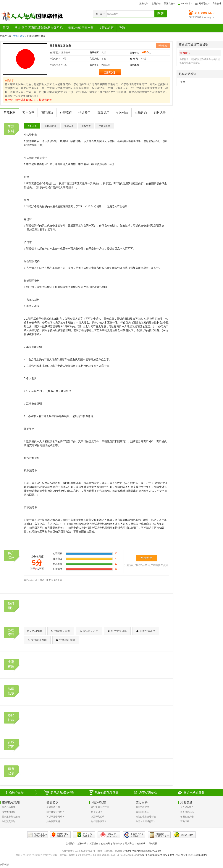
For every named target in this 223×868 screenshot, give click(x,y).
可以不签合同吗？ (55, 817)
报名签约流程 (9, 812)
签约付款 (122, 113)
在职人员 (32, 126)
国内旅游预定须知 (11, 817)
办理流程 (66, 113)
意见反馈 (156, 4)
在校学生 (86, 126)
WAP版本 (186, 4)
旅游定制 (144, 4)
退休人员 (69, 126)
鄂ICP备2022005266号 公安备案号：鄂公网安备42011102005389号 (173, 855)
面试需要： (95, 65)
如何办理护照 (142, 807)
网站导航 (203, 4)
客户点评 (28, 113)
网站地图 (153, 844)
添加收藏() (163, 46)
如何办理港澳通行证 (146, 817)
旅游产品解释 (9, 807)
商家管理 (217, 4)
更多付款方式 (187, 812)
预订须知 (47, 113)
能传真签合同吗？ (55, 812)
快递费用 (85, 113)
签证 (22, 36)
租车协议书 (97, 812)
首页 (16, 36)
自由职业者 (51, 126)
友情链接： (6, 864)
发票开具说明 (98, 817)
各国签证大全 (187, 817)
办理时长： (55, 65)
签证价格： (135, 53)
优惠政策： (135, 65)
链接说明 (141, 844)
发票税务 (94, 844)
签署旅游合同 (53, 807)
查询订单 (185, 821)
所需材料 (9, 113)
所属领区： (95, 52)
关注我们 (168, 4)
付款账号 (106, 844)
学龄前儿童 (105, 126)
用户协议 (129, 844)
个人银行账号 (187, 807)
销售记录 (160, 113)
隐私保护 (117, 844)
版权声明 (82, 844)
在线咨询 (141, 113)
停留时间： (55, 59)
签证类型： (55, 52)
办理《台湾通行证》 (146, 821)
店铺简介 (70, 844)
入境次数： (95, 59)
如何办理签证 (142, 812)
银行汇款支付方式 (100, 807)
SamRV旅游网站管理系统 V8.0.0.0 (143, 851)
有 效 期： (135, 59)
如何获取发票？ (99, 821)
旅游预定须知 (9, 821)
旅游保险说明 (53, 821)
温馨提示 (103, 113)
